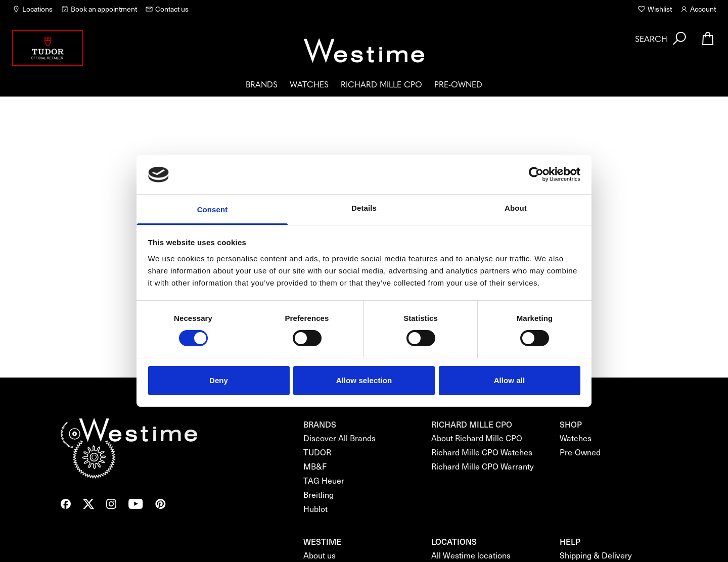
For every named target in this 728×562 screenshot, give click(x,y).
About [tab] (516, 208)
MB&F (315, 466)
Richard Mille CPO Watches (482, 452)
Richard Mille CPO (381, 84)
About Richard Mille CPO (477, 438)
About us (320, 555)
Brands (262, 84)
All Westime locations (471, 555)
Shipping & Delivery (596, 555)
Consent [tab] (213, 209)
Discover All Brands (339, 438)
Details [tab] (364, 208)
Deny (219, 380)
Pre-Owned (458, 84)
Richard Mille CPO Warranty (483, 466)
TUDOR (317, 452)
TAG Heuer (324, 480)
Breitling (318, 495)
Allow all (510, 380)
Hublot (315, 509)
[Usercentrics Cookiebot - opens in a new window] (536, 174)
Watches (309, 84)
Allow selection (364, 380)
